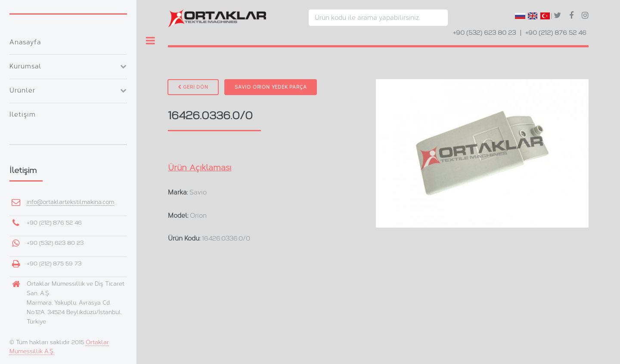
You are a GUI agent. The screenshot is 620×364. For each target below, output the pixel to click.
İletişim (23, 114)
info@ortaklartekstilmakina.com (70, 202)
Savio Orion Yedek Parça (271, 87)
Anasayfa (25, 42)
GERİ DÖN (193, 87)
